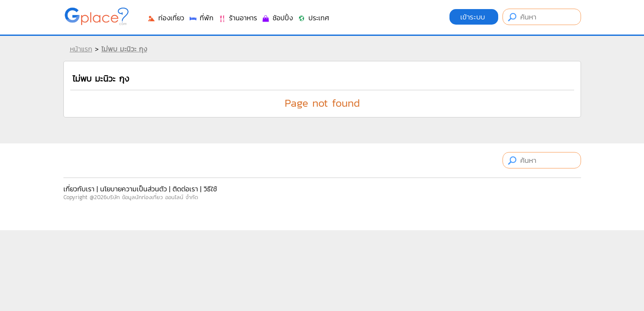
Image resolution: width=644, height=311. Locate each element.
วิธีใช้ (210, 189)
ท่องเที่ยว (166, 18)
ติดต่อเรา (185, 189)
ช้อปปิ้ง (277, 18)
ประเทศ (313, 18)
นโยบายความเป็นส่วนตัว (134, 189)
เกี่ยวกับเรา (79, 189)
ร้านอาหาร (237, 18)
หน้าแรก (81, 49)
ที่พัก (201, 18)
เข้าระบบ (474, 17)
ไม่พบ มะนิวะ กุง (124, 49)
